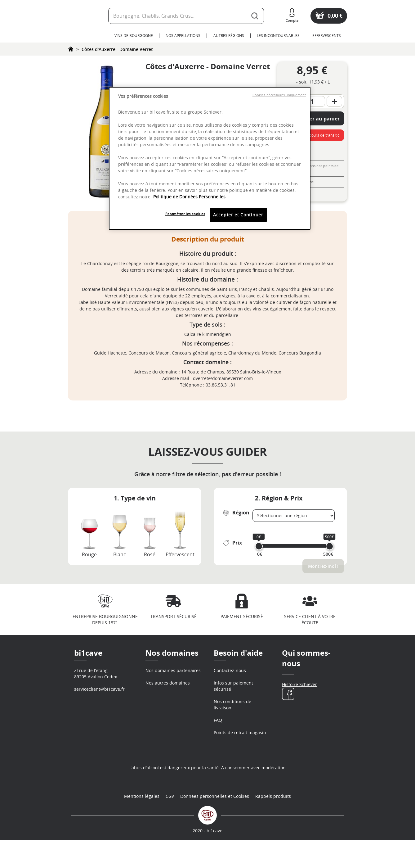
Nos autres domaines (168, 683)
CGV (170, 824)
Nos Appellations (183, 36)
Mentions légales (142, 824)
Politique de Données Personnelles (189, 197)
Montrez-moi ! (323, 566)
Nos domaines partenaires (173, 670)
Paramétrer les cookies (185, 214)
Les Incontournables (278, 36)
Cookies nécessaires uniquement (279, 95)
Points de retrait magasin (240, 732)
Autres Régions (229, 36)
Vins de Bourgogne (134, 36)
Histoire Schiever (299, 684)
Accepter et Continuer (238, 215)
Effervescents (327, 36)
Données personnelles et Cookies (215, 824)
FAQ (218, 720)
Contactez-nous (230, 670)
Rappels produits (273, 824)
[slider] (259, 546)
